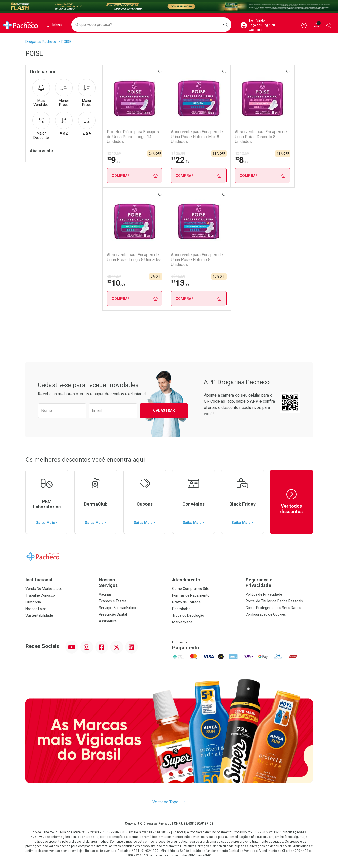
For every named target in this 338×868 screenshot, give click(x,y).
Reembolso (181, 609)
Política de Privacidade (264, 594)
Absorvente (41, 151)
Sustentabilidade (39, 615)
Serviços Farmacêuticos (118, 608)
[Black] (169, 6)
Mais (41, 93)
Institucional (39, 580)
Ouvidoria (33, 602)
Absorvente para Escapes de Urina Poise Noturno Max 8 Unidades (197, 137)
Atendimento (186, 580)
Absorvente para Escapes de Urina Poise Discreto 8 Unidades (261, 137)
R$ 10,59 (242, 154)
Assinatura (108, 621)
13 (180, 283)
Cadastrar (164, 410)
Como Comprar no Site (191, 589)
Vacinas (105, 594)
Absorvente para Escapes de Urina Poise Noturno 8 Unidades (197, 260)
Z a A (87, 123)
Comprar (135, 176)
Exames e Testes (113, 601)
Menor (64, 93)
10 (116, 283)
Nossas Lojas (36, 609)
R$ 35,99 (178, 154)
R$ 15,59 (178, 276)
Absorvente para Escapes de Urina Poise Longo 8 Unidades (134, 257)
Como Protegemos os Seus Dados (273, 608)
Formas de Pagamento (191, 595)
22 (180, 160)
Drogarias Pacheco (41, 42)
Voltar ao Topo (169, 802)
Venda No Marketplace (44, 589)
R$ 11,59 (114, 276)
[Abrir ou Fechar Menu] (55, 25)
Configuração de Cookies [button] (266, 614)
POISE (66, 42)
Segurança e (279, 583)
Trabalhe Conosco (40, 595)
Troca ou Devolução (188, 615)
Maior (87, 93)
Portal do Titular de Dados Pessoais (274, 601)
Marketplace (182, 622)
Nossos (132, 583)
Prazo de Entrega (186, 602)
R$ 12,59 (114, 154)
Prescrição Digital (113, 614)
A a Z (64, 123)
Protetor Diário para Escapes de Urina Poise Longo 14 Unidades (133, 137)
